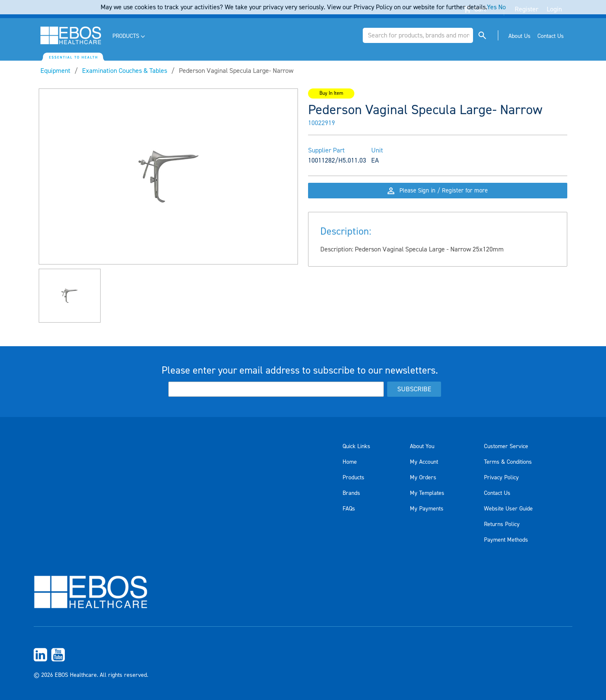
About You (422, 446)
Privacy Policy (501, 478)
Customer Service (506, 446)
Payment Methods (506, 540)
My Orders (423, 478)
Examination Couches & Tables (125, 71)
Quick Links (356, 446)
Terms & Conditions (508, 462)
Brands (351, 493)
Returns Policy (502, 524)
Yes (492, 7)
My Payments (427, 509)
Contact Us (497, 493)
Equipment (55, 71)
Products (353, 478)
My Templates (427, 493)
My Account (424, 462)
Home (350, 462)
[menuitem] (129, 36)
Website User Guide (508, 509)
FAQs (349, 509)
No (502, 7)
